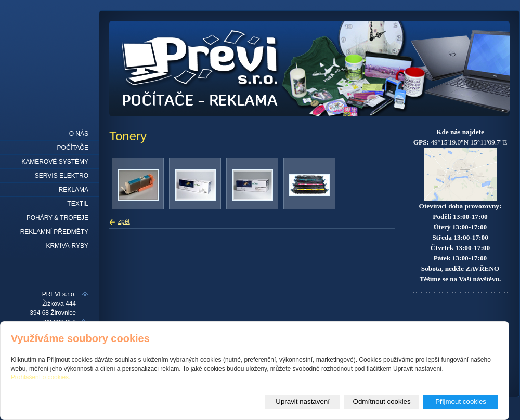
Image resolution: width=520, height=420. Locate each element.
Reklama (74, 190)
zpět (124, 221)
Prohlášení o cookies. (41, 377)
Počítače (73, 148)
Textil (78, 204)
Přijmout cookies (461, 402)
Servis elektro (62, 176)
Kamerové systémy (55, 162)
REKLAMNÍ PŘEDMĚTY (54, 232)
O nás (79, 134)
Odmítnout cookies (382, 402)
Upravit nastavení (303, 402)
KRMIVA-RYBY (67, 246)
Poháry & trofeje (57, 218)
